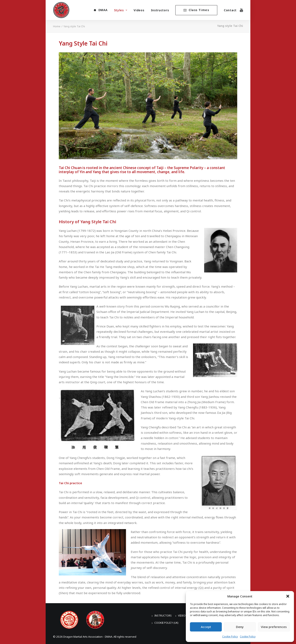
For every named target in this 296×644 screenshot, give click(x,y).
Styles (121, 10)
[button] (288, 596)
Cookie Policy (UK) (166, 623)
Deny (240, 627)
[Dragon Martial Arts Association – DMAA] (61, 10)
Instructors (160, 10)
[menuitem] (101, 10)
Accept (206, 627)
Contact (230, 10)
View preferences (274, 627)
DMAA (103, 10)
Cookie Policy (230, 637)
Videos (139, 10)
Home (57, 26)
